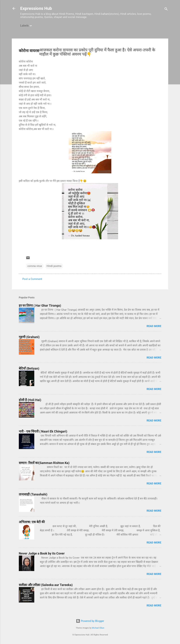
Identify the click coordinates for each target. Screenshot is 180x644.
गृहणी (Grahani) (29, 337)
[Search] (166, 10)
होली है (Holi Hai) (30, 400)
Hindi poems (54, 266)
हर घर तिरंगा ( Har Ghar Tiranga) (40, 305)
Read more (154, 326)
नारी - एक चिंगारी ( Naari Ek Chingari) (43, 431)
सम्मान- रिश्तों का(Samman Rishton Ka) (44, 463)
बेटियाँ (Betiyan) (29, 368)
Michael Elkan (98, 628)
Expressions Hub (36, 8)
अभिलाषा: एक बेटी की (32, 522)
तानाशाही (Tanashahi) (33, 494)
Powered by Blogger (90, 621)
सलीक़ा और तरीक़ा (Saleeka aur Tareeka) (46, 585)
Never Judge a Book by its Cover (42, 553)
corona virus (35, 266)
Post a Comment (32, 279)
